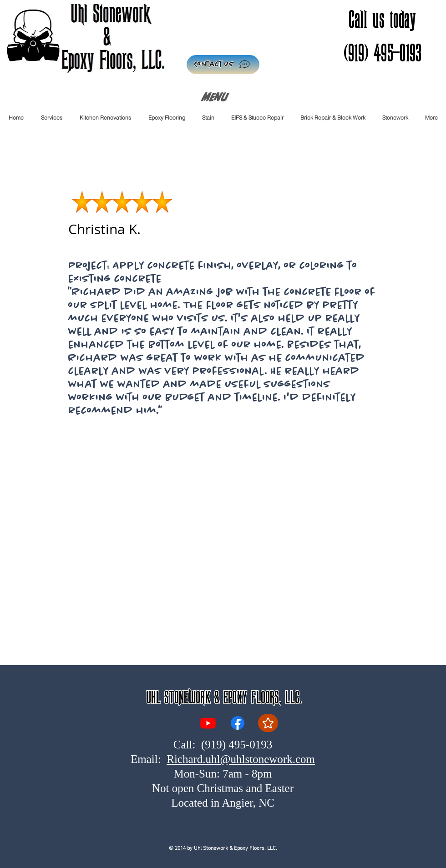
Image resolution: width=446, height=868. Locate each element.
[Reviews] (268, 723)
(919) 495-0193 (237, 745)
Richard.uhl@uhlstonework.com (241, 759)
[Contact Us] (223, 65)
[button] (166, 118)
